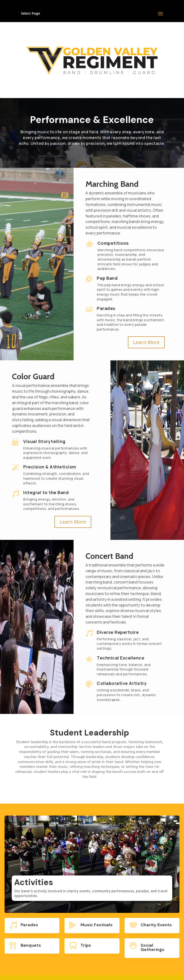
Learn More (146, 342)
